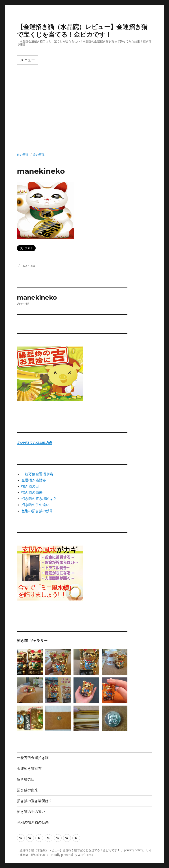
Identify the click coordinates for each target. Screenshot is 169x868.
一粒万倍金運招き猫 (37, 474)
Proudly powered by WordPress (71, 855)
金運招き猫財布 (34, 480)
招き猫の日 (30, 486)
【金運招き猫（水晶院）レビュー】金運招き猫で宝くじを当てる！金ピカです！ (82, 31)
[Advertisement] (85, 116)
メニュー (28, 60)
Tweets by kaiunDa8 (35, 442)
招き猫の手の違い (35, 505)
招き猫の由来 (32, 492)
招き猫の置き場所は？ (39, 499)
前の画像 (23, 155)
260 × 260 (28, 266)
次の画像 (39, 155)
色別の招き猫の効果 (37, 511)
